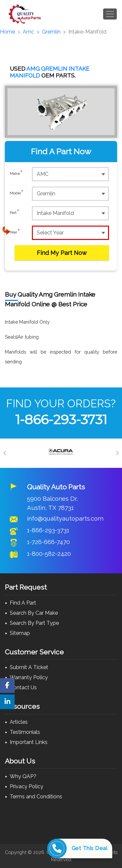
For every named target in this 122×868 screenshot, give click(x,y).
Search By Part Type (34, 623)
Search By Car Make (34, 613)
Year (15, 232)
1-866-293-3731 (61, 420)
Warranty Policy (29, 677)
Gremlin (51, 32)
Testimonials (25, 732)
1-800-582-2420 (49, 553)
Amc (28, 32)
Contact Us (23, 687)
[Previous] (5, 453)
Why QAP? (23, 776)
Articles (19, 722)
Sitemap (20, 633)
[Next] (117, 453)
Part (15, 213)
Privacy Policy (27, 786)
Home (7, 32)
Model (17, 193)
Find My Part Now (62, 253)
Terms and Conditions (36, 797)
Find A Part (23, 603)
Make (16, 174)
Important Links (29, 742)
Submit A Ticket (29, 667)
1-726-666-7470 (48, 542)
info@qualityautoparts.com (65, 518)
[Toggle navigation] (110, 14)
